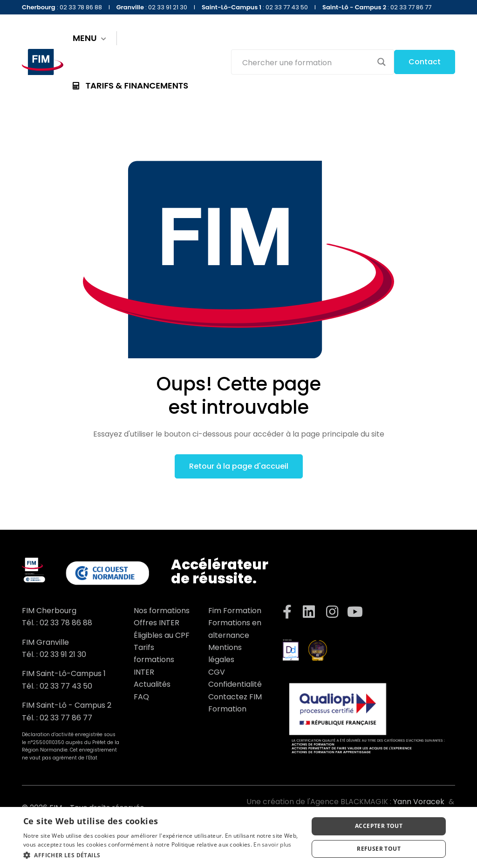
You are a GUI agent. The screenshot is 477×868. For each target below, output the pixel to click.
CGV (217, 672)
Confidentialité (235, 684)
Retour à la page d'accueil (239, 466)
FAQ (141, 697)
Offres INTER (157, 623)
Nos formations (162, 611)
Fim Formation (235, 611)
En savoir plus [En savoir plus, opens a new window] (272, 844)
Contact (425, 62)
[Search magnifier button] (382, 62)
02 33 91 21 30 (63, 654)
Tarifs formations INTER (154, 660)
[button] (162, 855)
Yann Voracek (419, 802)
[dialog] (238, 837)
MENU (89, 38)
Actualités (152, 684)
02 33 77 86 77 (66, 718)
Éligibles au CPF (162, 635)
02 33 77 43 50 (66, 686)
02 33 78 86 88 (66, 623)
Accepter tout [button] (379, 826)
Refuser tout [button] (379, 849)
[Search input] (307, 62)
